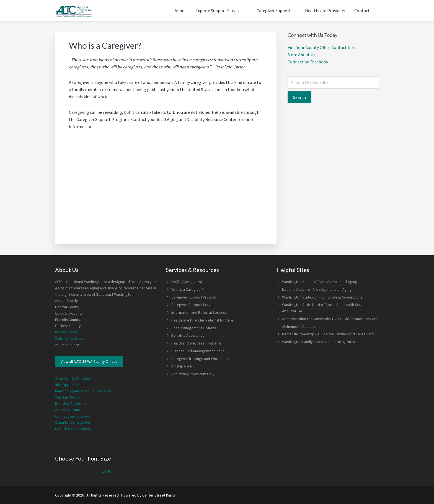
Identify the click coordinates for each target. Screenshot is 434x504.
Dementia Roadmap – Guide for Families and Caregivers (328, 334)
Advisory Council (69, 410)
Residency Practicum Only (193, 374)
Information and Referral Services (199, 312)
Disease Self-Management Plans (198, 351)
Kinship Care (182, 366)
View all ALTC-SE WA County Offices (89, 361)
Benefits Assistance (188, 335)
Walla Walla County (70, 338)
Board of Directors (70, 403)
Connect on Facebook (308, 62)
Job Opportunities (70, 385)
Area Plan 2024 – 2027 (73, 378)
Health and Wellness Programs (197, 343)
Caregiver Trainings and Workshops (201, 359)
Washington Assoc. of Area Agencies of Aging (320, 282)
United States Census (73, 429)
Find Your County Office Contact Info (322, 47)
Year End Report (68, 397)
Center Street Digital (159, 495)
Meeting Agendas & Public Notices (83, 391)
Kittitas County (67, 332)
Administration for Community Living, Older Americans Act (330, 319)
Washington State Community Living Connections (322, 297)
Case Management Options (194, 328)
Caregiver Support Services (194, 305)
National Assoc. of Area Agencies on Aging (317, 289)
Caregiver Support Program (194, 297)
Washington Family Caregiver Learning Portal (319, 342)
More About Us (301, 55)
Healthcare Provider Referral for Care (202, 320)
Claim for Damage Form (74, 422)
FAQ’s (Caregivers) (187, 282)
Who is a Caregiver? (188, 289)
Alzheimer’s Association (302, 326)
